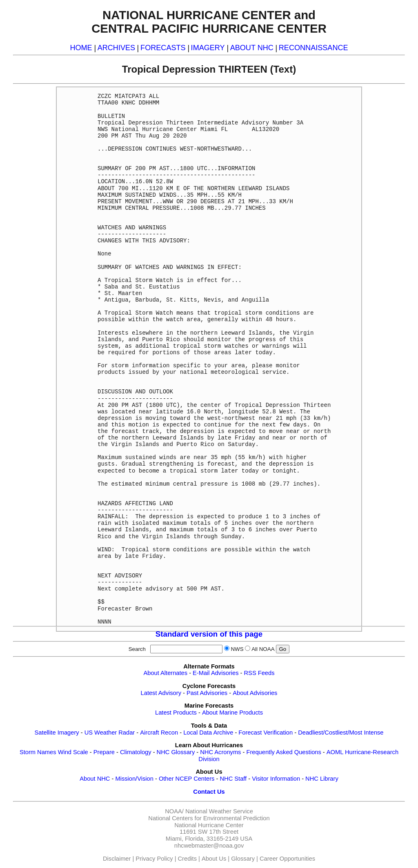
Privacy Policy (154, 859)
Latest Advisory (161, 693)
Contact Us (209, 792)
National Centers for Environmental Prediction (209, 818)
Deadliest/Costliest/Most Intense (341, 733)
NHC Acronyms (220, 752)
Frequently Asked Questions (283, 752)
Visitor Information (276, 779)
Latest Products (176, 713)
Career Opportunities (287, 859)
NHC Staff (233, 779)
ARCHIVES (116, 48)
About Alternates (166, 673)
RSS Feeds (259, 673)
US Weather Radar (110, 733)
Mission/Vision (134, 779)
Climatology (136, 752)
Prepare (104, 752)
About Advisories (255, 693)
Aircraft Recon (159, 733)
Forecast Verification (266, 733)
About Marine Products (232, 713)
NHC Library (322, 779)
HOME (81, 48)
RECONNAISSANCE (313, 48)
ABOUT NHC (252, 48)
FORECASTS (163, 48)
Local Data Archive (208, 733)
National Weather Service (219, 811)
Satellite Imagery (57, 733)
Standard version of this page (209, 634)
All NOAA (263, 649)
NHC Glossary (176, 752)
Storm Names (38, 752)
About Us (214, 859)
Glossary (243, 859)
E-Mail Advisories (216, 673)
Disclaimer (117, 859)
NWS (237, 649)
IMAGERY (208, 48)
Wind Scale (73, 752)
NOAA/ (174, 811)
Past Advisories (207, 693)
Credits (187, 859)
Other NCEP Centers (187, 779)
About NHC (95, 779)
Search (139, 649)
